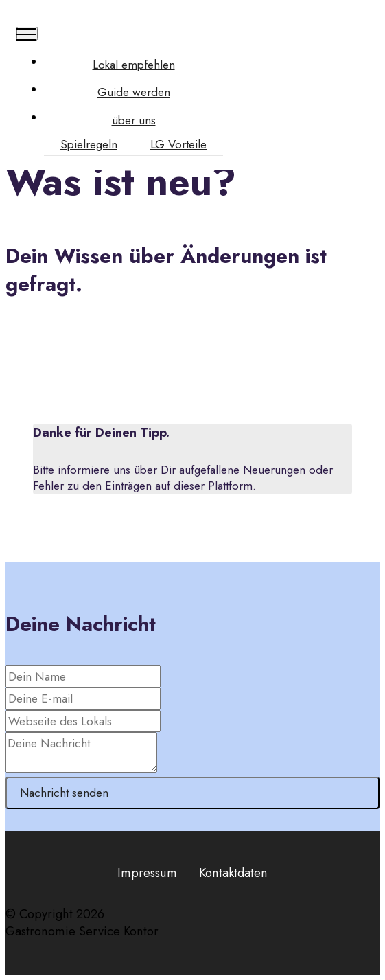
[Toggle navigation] (27, 34)
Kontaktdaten (233, 873)
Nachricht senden (64, 793)
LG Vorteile (178, 144)
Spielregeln (89, 144)
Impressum (147, 873)
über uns (134, 121)
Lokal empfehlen (134, 65)
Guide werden (134, 92)
